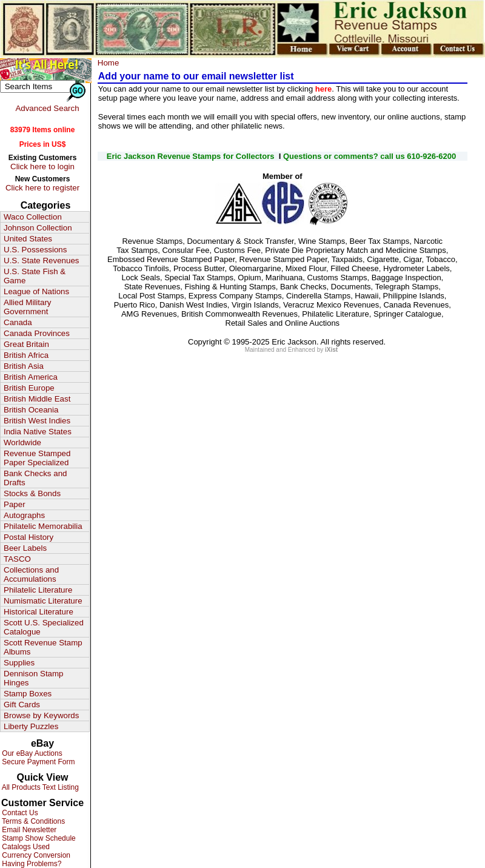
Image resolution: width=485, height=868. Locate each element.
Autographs (24, 515)
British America (31, 377)
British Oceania (31, 410)
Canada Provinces (37, 333)
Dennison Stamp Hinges (34, 678)
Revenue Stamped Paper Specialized (37, 458)
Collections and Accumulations (31, 574)
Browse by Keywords (41, 715)
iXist (331, 350)
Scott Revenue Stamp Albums (43, 647)
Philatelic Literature (38, 590)
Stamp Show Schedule (38, 838)
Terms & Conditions (32, 821)
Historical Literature (38, 612)
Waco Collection (33, 217)
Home (109, 63)
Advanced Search (47, 108)
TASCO (17, 559)
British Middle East (37, 399)
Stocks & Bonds (32, 493)
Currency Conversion (35, 855)
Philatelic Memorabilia (43, 526)
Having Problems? (31, 864)
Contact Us (19, 813)
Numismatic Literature (43, 601)
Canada (18, 322)
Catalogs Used (25, 847)
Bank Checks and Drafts (35, 478)
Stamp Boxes (28, 694)
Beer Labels (25, 548)
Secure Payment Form (37, 762)
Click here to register (42, 188)
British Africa (26, 355)
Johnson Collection (38, 228)
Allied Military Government (28, 307)
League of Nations (36, 291)
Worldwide (22, 442)
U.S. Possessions (35, 250)
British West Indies (37, 421)
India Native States (38, 432)
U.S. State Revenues (41, 261)
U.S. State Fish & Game (35, 276)
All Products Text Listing (39, 787)
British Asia (24, 366)
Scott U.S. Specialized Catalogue (44, 627)
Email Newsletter (28, 830)
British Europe (29, 388)
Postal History (28, 537)
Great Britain (26, 344)
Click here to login (42, 167)
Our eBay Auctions (31, 753)
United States (28, 239)
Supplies (19, 663)
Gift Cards (22, 705)
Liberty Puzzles (31, 726)
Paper (15, 504)
